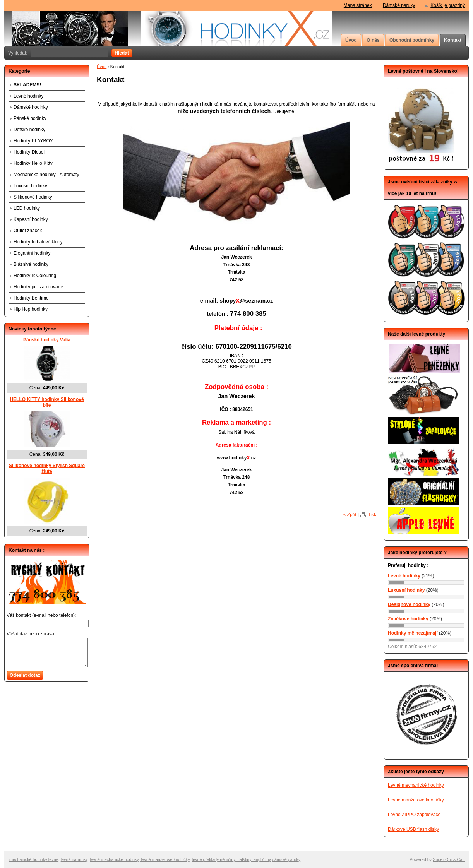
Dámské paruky (399, 5)
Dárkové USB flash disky (413, 829)
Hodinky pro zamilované (38, 287)
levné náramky (74, 859)
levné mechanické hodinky (114, 859)
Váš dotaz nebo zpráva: (31, 634)
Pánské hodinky (30, 118)
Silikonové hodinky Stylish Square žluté (47, 468)
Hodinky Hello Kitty (33, 163)
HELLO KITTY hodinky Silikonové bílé (47, 402)
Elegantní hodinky (32, 253)
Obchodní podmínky (412, 40)
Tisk (372, 515)
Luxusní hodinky (30, 186)
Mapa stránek (358, 5)
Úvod (351, 40)
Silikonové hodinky (33, 197)
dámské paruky (286, 859)
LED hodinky (27, 208)
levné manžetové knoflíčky (165, 859)
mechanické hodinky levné (34, 859)
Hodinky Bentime (31, 298)
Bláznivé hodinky (31, 264)
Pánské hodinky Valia (47, 340)
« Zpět (350, 515)
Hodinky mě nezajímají (413, 633)
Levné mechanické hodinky (416, 785)
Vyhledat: (18, 53)
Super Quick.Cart (449, 859)
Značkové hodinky (408, 619)
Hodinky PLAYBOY (33, 141)
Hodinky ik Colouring (35, 276)
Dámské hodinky (31, 107)
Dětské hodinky (29, 130)
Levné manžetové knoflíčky (416, 800)
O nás (373, 40)
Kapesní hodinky (31, 219)
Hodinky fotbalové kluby (38, 242)
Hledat (122, 53)
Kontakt (453, 40)
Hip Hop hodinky (31, 309)
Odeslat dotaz (25, 675)
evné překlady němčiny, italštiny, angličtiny (232, 859)
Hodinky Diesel (29, 152)
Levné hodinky (28, 96)
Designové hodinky (409, 604)
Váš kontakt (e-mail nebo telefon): (41, 615)
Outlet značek (28, 231)
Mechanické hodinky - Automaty (46, 175)
